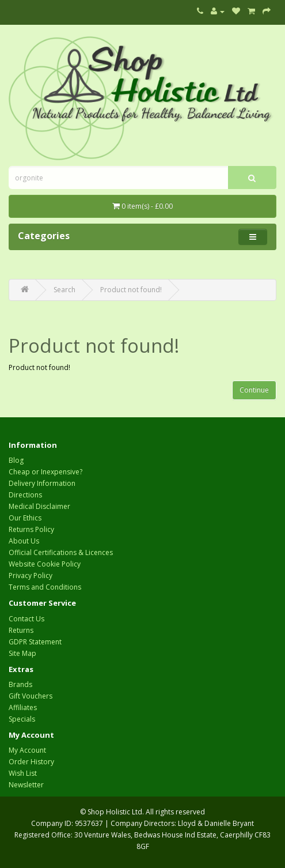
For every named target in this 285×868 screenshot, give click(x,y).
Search (64, 290)
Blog (16, 460)
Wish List (23, 773)
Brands (20, 684)
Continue (254, 390)
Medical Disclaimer (39, 506)
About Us (24, 541)
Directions (25, 495)
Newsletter (26, 785)
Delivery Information (42, 483)
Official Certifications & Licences (61, 552)
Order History (31, 762)
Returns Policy (31, 529)
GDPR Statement (35, 642)
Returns (21, 630)
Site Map (22, 653)
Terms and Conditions (45, 587)
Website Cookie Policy (45, 564)
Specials (22, 719)
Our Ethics (25, 518)
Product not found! (131, 290)
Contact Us (26, 619)
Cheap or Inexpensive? (45, 472)
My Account (27, 750)
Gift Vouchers (31, 696)
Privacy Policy (31, 575)
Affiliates (23, 707)
